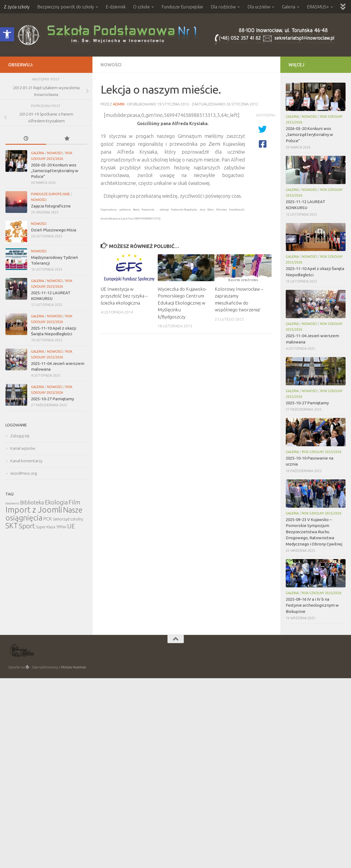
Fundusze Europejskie (182, 7)
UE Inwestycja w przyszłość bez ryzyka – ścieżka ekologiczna (124, 296)
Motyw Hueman (74, 667)
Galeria (289, 7)
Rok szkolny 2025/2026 (322, 452)
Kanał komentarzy (26, 461)
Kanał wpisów (23, 448)
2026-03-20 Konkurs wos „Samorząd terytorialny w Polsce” (55, 171)
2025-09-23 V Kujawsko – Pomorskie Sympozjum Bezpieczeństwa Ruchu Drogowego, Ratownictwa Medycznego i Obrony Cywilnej (314, 532)
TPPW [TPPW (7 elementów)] (61, 527)
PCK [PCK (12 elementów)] (48, 519)
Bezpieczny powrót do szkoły (66, 7)
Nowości (111, 65)
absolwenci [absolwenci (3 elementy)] (12, 503)
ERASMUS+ (318, 7)
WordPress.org (24, 473)
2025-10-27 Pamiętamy (52, 399)
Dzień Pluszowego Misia (54, 230)
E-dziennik (116, 7)
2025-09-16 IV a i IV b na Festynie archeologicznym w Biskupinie (312, 605)
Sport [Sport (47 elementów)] (27, 526)
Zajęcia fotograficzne (51, 206)
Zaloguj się (20, 436)
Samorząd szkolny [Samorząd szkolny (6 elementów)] (68, 519)
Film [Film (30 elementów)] (74, 502)
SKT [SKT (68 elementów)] (12, 526)
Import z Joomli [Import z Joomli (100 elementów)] (34, 510)
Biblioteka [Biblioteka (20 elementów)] (32, 502)
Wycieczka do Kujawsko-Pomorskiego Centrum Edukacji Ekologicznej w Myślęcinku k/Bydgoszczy (182, 303)
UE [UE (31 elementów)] (71, 526)
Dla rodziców (223, 7)
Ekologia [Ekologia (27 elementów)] (56, 502)
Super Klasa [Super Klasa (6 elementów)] (46, 527)
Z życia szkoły (17, 7)
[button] (7, 34)
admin (119, 104)
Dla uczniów (259, 7)
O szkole (142, 7)
